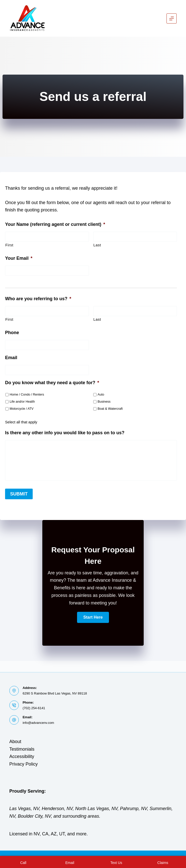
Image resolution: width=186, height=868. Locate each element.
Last (97, 245)
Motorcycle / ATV (22, 409)
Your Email (19, 258)
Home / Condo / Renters (27, 395)
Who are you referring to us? (38, 299)
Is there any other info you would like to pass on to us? (65, 433)
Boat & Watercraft (110, 409)
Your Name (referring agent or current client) (55, 224)
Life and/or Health (22, 402)
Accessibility (22, 756)
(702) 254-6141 (34, 708)
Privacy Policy (24, 764)
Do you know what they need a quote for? (52, 383)
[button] (93, 615)
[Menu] (172, 18)
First (9, 245)
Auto (101, 395)
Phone (12, 333)
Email (11, 358)
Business (104, 402)
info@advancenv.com (38, 723)
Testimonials (22, 749)
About (15, 742)
